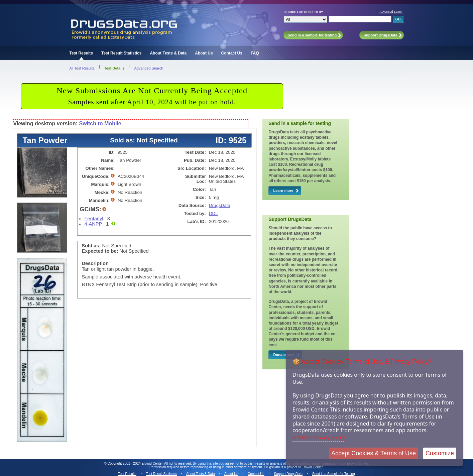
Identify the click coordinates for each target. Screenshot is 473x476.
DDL (213, 213)
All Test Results (82, 68)
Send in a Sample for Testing (334, 474)
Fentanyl (94, 219)
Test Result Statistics (121, 53)
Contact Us (232, 53)
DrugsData (220, 205)
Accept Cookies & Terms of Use (374, 453)
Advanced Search (391, 12)
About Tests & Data (168, 53)
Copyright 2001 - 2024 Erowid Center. (136, 463)
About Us (204, 53)
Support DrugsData (288, 474)
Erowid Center (312, 467)
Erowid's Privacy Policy (319, 437)
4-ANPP (93, 224)
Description (95, 263)
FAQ (255, 53)
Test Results (81, 53)
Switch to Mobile (100, 124)
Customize (440, 453)
